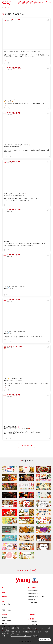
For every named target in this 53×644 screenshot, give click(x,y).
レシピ (4, 592)
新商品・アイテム (7, 610)
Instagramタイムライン (35, 594)
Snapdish (32, 600)
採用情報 (4, 623)
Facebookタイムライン (35, 591)
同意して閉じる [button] (45, 640)
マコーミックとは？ (34, 615)
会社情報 (4, 615)
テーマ (4, 607)
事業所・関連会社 (7, 620)
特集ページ (5, 601)
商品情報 (4, 597)
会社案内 (4, 617)
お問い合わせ (32, 619)
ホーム (4, 588)
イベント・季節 (6, 604)
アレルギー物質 (33, 603)
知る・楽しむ (32, 588)
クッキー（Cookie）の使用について (21, 636)
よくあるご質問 (33, 622)
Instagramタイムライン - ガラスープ (38, 597)
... (5, 60)
